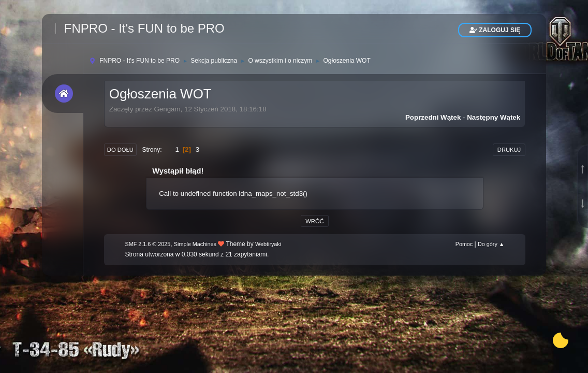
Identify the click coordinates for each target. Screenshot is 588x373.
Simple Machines (195, 244)
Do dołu (120, 150)
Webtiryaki (268, 244)
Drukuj (509, 150)
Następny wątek (494, 117)
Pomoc (464, 244)
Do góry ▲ (491, 244)
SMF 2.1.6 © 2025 (148, 244)
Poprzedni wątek (433, 117)
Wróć (314, 221)
